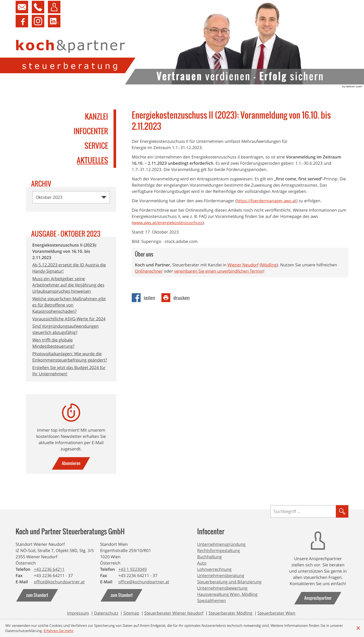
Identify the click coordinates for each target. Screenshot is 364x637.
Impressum (78, 613)
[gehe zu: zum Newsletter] (71, 463)
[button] (37, 7)
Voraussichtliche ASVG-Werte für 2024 (69, 319)
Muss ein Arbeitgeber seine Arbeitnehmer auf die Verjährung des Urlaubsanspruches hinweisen (68, 285)
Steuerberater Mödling (231, 613)
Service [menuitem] (96, 146)
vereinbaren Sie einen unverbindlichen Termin (219, 277)
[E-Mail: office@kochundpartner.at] (59, 582)
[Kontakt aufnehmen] (22, 7)
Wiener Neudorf (243, 271)
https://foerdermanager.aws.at (266, 207)
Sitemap (131, 613)
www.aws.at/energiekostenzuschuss (168, 229)
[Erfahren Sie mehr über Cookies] (59, 631)
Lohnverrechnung (214, 569)
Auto (202, 563)
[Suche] (303, 511)
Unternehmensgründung (221, 544)
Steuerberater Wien (277, 613)
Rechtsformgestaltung (218, 550)
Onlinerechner (149, 277)
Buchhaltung (209, 557)
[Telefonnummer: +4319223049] (132, 569)
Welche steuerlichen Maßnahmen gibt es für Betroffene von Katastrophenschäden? (69, 305)
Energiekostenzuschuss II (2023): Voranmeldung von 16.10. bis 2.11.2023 (65, 251)
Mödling (269, 271)
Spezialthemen (211, 601)
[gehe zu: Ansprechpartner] (318, 598)
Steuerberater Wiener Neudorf (174, 613)
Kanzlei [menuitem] (96, 117)
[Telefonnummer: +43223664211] (49, 569)
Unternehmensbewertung (222, 588)
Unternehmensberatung (221, 575)
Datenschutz (106, 613)
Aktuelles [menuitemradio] (92, 161)
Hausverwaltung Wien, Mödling (227, 594)
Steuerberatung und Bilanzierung (229, 582)
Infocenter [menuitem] (91, 131)
